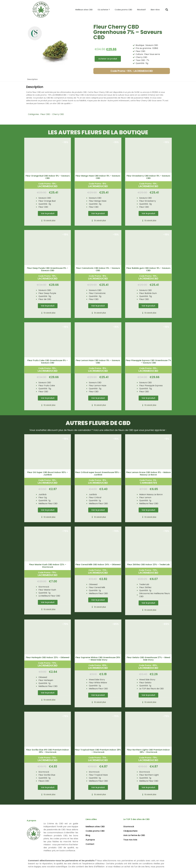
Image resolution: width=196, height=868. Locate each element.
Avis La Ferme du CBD (134, 834)
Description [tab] (32, 79)
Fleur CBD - (46, 114)
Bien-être (155, 10)
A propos (90, 839)
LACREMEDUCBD (48, 186)
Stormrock (129, 826)
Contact (90, 843)
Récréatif (141, 10)
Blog (88, 834)
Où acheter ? (104, 10)
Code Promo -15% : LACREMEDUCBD (132, 71)
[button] (167, 10)
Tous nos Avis (130, 839)
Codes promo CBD (123, 10)
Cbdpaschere (130, 830)
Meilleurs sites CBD (84, 10)
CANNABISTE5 (148, 482)
